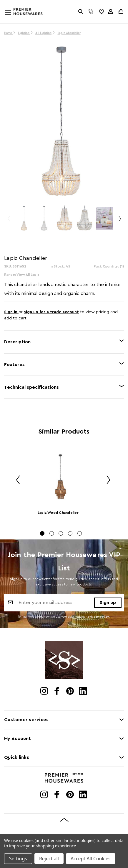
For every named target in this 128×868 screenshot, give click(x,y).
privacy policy (98, 617)
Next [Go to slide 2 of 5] (106, 481)
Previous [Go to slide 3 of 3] (9, 221)
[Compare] (91, 12)
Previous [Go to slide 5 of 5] (16, 481)
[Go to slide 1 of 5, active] (42, 533)
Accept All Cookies (91, 859)
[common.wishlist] (101, 12)
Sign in (11, 312)
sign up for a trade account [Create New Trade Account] (51, 312)
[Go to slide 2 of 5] (52, 533)
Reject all (49, 859)
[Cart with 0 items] (120, 12)
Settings (18, 859)
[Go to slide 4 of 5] (70, 533)
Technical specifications (31, 387)
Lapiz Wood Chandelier (58, 513)
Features (14, 365)
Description (17, 342)
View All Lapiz (28, 275)
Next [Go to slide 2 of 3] (119, 221)
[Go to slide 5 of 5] (80, 533)
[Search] (81, 12)
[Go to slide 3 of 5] (61, 533)
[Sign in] (111, 12)
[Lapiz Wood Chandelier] (61, 477)
